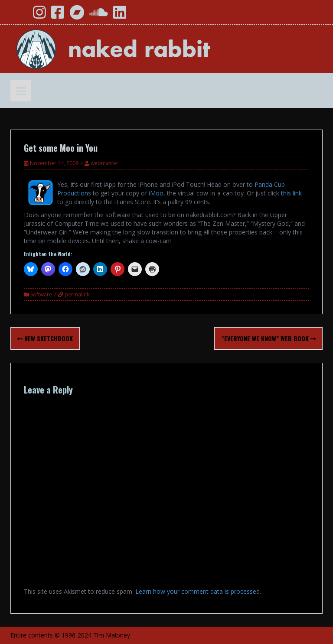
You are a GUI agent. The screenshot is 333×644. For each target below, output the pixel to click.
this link (291, 193)
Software (41, 294)
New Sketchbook (45, 338)
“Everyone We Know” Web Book (268, 338)
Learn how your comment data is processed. (198, 591)
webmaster (104, 163)
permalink (76, 294)
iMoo (156, 193)
